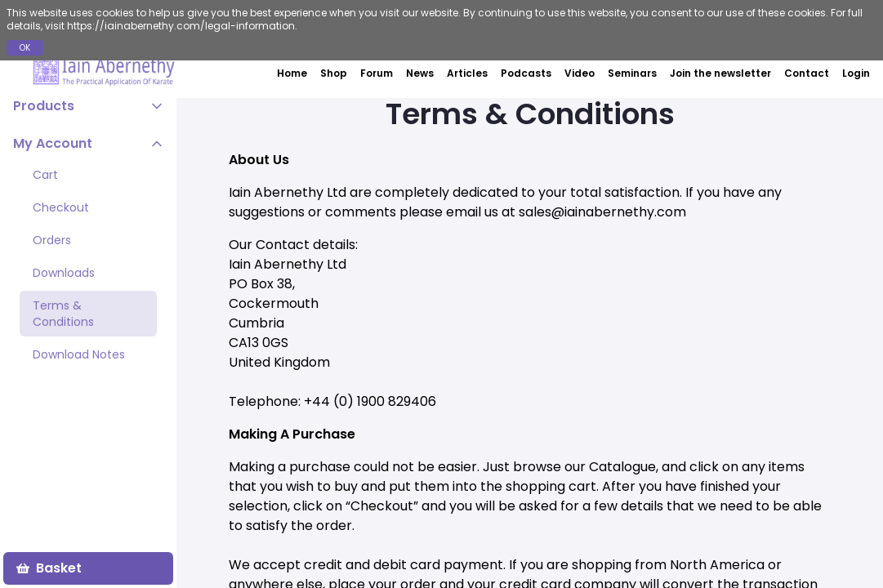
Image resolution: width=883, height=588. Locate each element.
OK (25, 48)
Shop (334, 73)
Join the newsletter (720, 73)
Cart (45, 175)
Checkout (61, 207)
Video (580, 73)
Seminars (632, 73)
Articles (467, 73)
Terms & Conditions (63, 314)
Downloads (64, 273)
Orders (52, 240)
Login (856, 73)
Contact (807, 73)
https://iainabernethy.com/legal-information (181, 26)
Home (292, 73)
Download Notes (79, 354)
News (420, 73)
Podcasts (526, 73)
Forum (377, 73)
